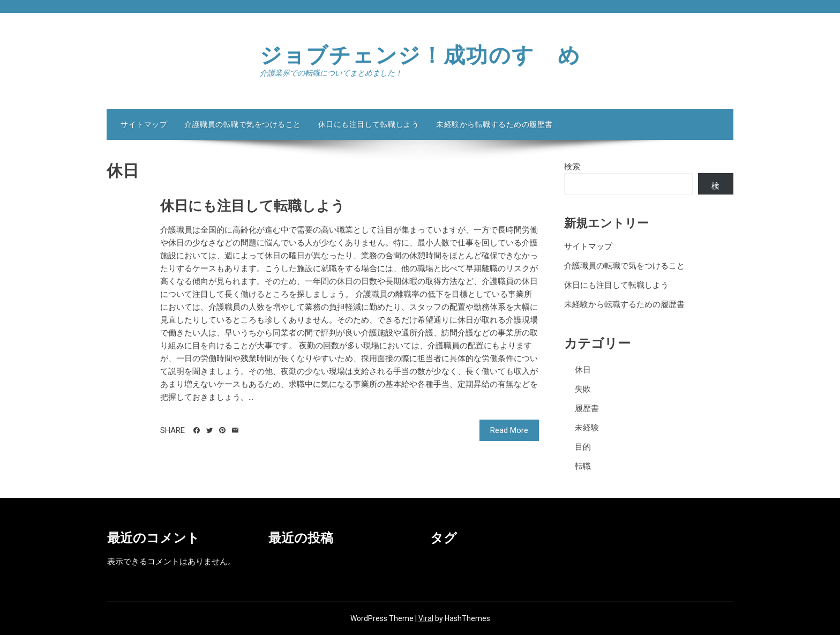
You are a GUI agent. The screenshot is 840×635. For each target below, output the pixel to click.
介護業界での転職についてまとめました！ (331, 73)
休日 (583, 370)
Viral (426, 618)
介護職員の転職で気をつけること (243, 124)
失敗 (583, 389)
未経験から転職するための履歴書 (494, 124)
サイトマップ (144, 124)
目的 (583, 447)
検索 (572, 167)
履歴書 (587, 408)
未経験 (587, 428)
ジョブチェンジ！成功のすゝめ (420, 55)
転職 (583, 466)
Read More (509, 430)
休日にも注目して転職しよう (369, 124)
